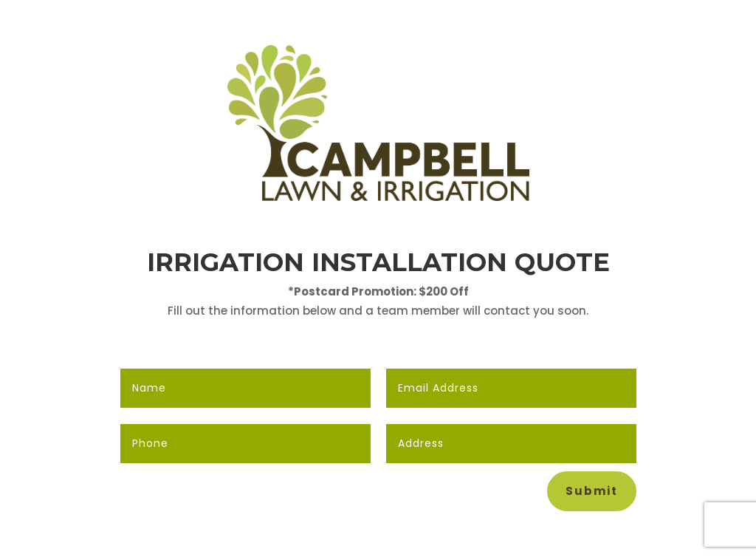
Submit (592, 491)
